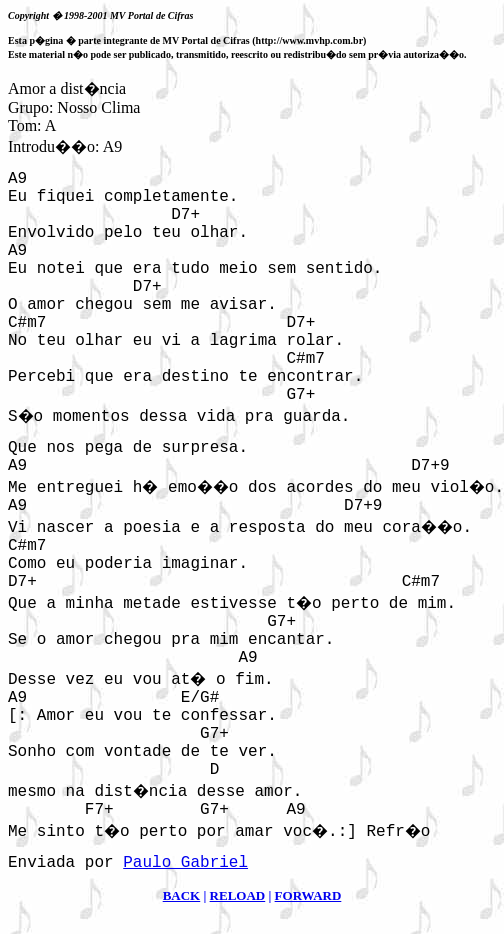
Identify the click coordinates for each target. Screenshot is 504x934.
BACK (182, 895)
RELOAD (238, 895)
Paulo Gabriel (185, 863)
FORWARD (308, 895)
